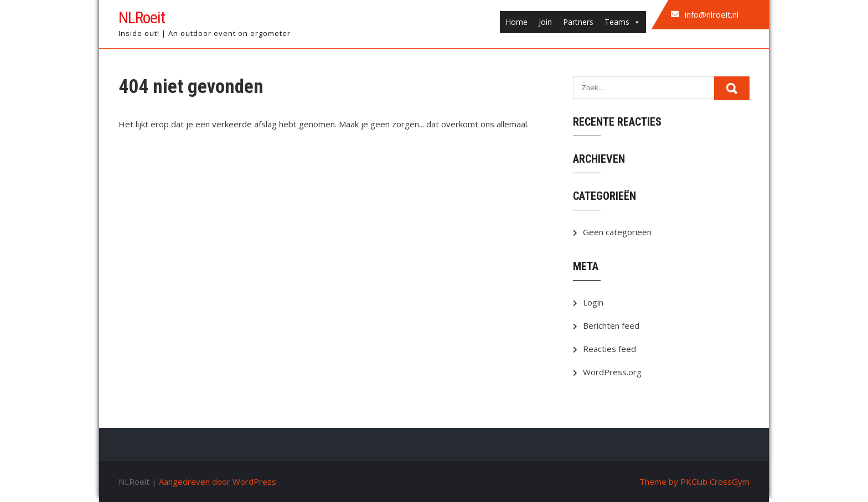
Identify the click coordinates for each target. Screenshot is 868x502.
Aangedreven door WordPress (218, 482)
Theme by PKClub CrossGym (694, 482)
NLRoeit (142, 17)
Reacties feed (609, 349)
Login (593, 302)
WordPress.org (612, 372)
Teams (622, 22)
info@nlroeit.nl (712, 14)
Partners (578, 22)
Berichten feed (611, 325)
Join (545, 22)
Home (516, 22)
